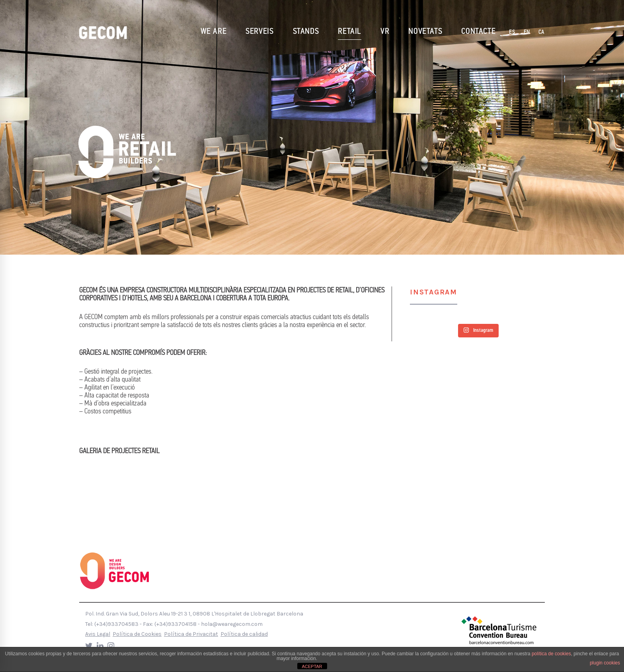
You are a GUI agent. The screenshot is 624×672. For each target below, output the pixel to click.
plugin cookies (605, 663)
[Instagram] (111, 646)
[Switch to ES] (512, 32)
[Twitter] (89, 646)
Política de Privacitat (191, 634)
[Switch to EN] (527, 32)
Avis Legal (98, 634)
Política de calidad (244, 634)
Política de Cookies (137, 634)
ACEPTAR (312, 666)
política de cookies (551, 654)
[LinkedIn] (100, 646)
